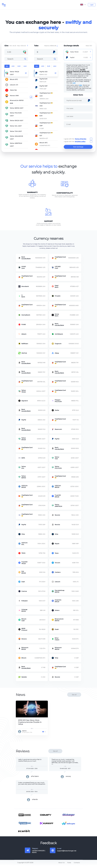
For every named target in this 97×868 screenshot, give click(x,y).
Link (74, 83)
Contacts (77, 865)
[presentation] (78, 133)
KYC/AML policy (80, 142)
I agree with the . (75, 139)
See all (74, 697)
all (7, 66)
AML (81, 85)
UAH (25, 66)
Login (92, 5)
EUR (19, 66)
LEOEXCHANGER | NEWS (39, 854)
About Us (61, 865)
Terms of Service (81, 139)
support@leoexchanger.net (67, 853)
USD (13, 66)
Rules (69, 865)
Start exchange (78, 148)
